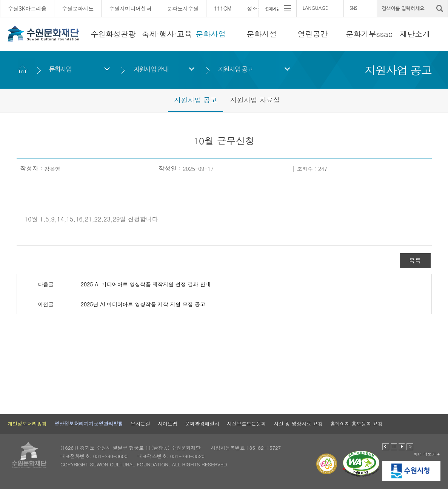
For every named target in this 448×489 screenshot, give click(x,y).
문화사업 (211, 34)
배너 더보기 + (427, 454)
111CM (223, 8)
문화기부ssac (369, 34)
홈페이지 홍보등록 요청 (356, 424)
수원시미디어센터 (130, 8)
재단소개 (415, 34)
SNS (353, 8)
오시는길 (140, 424)
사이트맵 (168, 424)
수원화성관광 (113, 34)
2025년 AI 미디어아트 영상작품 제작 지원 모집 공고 (143, 304)
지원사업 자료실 (255, 100)
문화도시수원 (183, 8)
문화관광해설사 (202, 424)
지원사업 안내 (151, 69)
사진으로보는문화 (246, 424)
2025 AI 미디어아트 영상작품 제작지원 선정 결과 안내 (146, 284)
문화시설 (262, 34)
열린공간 (313, 34)
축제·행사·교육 (167, 34)
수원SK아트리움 (27, 8)
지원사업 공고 (236, 69)
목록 (415, 261)
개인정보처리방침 (27, 424)
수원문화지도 (78, 8)
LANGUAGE (315, 8)
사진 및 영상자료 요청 (298, 424)
